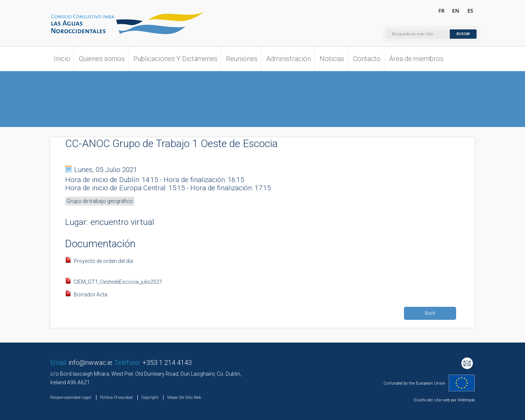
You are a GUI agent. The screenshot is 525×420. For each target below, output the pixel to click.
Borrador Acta (90, 295)
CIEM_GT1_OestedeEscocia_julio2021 (118, 282)
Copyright (150, 397)
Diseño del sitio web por (435, 400)
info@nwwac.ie (90, 362)
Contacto (367, 59)
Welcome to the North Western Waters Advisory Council (456, 11)
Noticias (332, 59)
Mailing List (468, 364)
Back (430, 313)
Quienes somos (102, 59)
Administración (289, 59)
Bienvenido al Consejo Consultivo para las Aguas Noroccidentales (470, 11)
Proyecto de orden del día (104, 261)
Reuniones (242, 59)
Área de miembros (416, 59)
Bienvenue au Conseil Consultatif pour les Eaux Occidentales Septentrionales (442, 11)
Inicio (62, 59)
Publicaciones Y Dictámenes (175, 59)
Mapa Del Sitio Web (184, 397)
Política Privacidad (116, 397)
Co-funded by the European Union (414, 383)
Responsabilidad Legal (71, 397)
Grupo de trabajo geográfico (100, 201)
